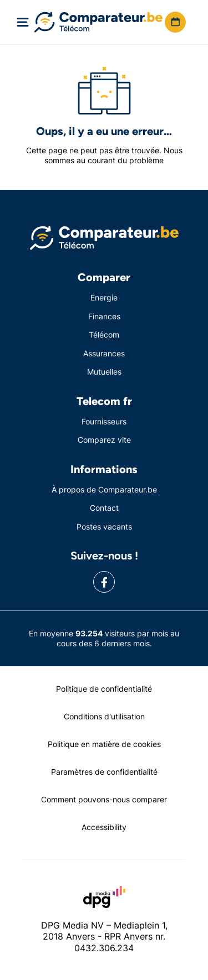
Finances (104, 316)
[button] (175, 22)
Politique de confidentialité (104, 689)
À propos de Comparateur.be (104, 489)
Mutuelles (104, 372)
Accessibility (104, 827)
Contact (104, 508)
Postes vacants (104, 527)
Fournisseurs (104, 421)
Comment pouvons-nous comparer (104, 799)
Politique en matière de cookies (104, 744)
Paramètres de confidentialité (104, 772)
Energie (104, 297)
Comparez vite (104, 440)
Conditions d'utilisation (104, 716)
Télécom (104, 335)
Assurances (104, 353)
